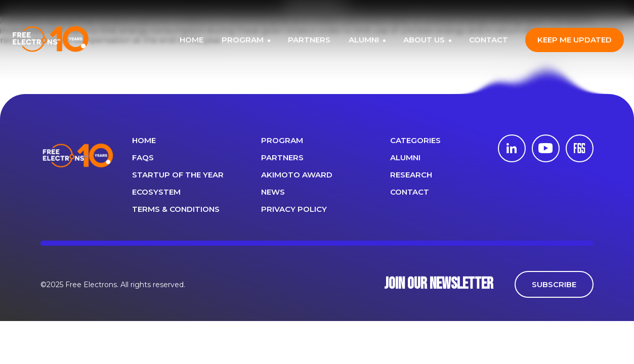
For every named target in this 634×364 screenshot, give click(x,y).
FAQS (143, 157)
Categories (415, 140)
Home (144, 140)
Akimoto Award (297, 175)
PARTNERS (309, 40)
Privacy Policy (294, 209)
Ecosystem (156, 192)
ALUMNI (365, 40)
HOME (192, 40)
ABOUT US (425, 40)
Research (411, 175)
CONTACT (489, 40)
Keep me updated (575, 40)
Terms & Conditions (176, 209)
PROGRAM (244, 40)
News (273, 192)
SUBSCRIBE (554, 284)
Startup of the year (178, 175)
